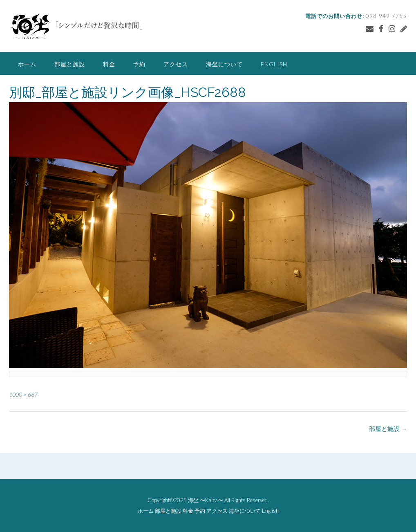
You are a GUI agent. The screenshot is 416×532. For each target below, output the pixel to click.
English (274, 64)
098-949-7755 (386, 16)
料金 (109, 64)
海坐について (224, 64)
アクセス (176, 64)
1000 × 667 (23, 394)
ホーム (27, 64)
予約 (139, 64)
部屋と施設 (70, 64)
